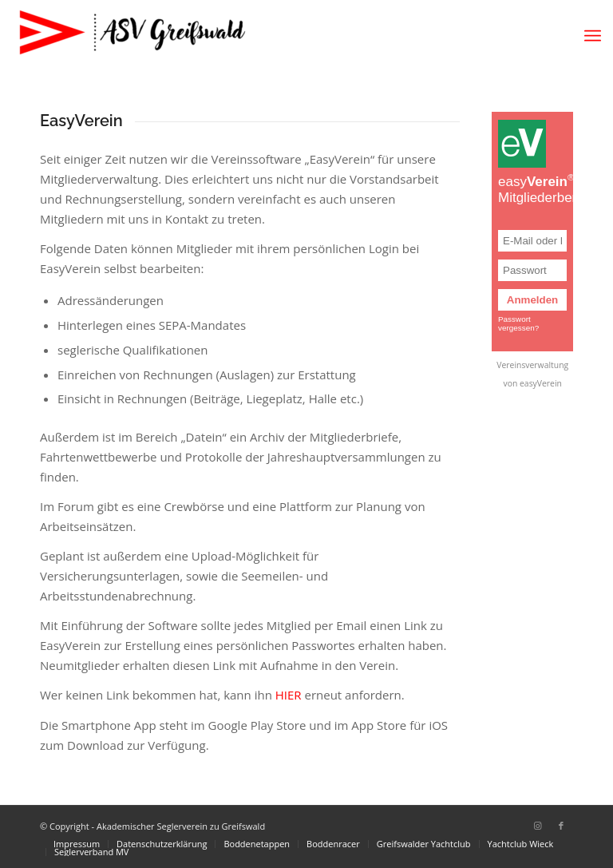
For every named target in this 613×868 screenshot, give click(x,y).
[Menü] (593, 36)
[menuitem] (593, 36)
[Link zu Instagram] (537, 826)
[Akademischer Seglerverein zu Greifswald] (132, 36)
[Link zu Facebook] (561, 826)
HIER (289, 695)
